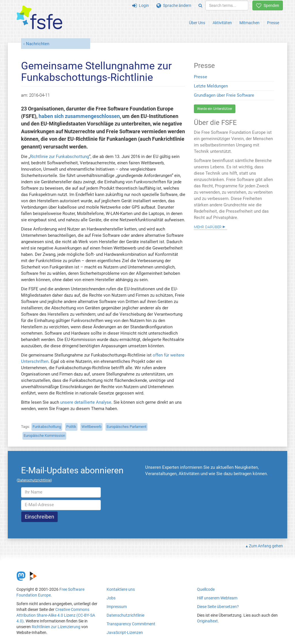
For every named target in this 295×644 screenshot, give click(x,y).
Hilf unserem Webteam (217, 598)
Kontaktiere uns (121, 589)
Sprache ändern (174, 5)
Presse (273, 23)
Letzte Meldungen (211, 86)
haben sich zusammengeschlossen (79, 116)
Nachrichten (38, 44)
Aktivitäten (222, 23)
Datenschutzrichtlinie (125, 615)
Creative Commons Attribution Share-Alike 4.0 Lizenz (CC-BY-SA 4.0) (56, 615)
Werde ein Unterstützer (215, 109)
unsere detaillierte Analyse (86, 402)
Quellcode (206, 589)
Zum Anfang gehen (266, 546)
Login (141, 5)
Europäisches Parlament (126, 427)
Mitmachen (249, 23)
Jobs (111, 598)
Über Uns (197, 23)
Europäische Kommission (44, 436)
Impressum (117, 607)
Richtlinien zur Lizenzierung (56, 627)
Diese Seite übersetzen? (218, 607)
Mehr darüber (208, 226)
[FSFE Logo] (39, 18)
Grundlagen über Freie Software (224, 95)
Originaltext (207, 621)
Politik (71, 427)
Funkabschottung (47, 427)
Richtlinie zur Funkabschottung (59, 157)
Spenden (268, 5)
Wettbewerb (91, 427)
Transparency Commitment (131, 624)
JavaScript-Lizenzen (125, 632)
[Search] (200, 5)
